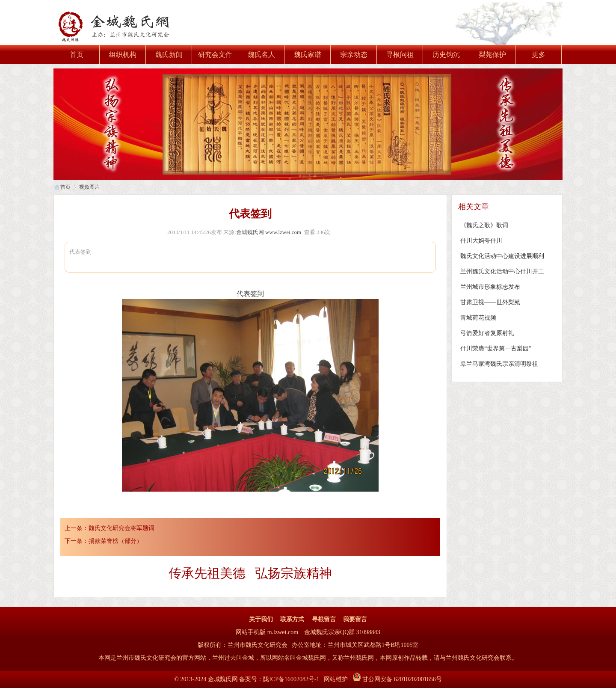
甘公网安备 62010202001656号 (397, 679)
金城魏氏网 (118, 26)
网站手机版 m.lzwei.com (267, 632)
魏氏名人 (261, 55)
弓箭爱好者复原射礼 (487, 333)
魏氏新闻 (169, 55)
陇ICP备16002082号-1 (291, 679)
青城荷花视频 (478, 318)
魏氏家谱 (308, 55)
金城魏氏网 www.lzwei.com (269, 232)
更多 (539, 55)
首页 (77, 55)
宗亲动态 (354, 55)
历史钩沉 (446, 55)
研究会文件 (215, 55)
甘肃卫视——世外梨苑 (490, 302)
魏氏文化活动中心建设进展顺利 (502, 256)
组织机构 (123, 55)
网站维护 (336, 679)
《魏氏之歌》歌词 (484, 225)
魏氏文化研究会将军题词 (121, 528)
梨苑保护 (492, 55)
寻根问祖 (400, 55)
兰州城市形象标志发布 (490, 287)
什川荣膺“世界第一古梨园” (496, 348)
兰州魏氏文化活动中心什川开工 (502, 271)
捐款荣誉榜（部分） (115, 541)
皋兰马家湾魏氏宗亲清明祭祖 (499, 364)
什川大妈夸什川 (481, 241)
